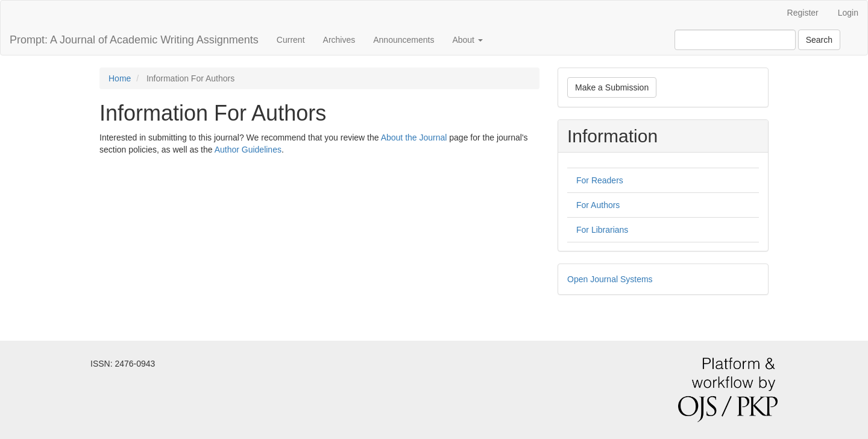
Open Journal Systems (610, 279)
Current (291, 40)
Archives (339, 40)
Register (803, 13)
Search (819, 40)
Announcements (404, 40)
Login (848, 13)
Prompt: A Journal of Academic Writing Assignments (134, 40)
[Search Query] (735, 40)
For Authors (598, 205)
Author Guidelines (248, 150)
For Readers (600, 180)
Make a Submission (612, 87)
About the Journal (414, 137)
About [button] (467, 40)
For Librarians (602, 230)
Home (120, 78)
